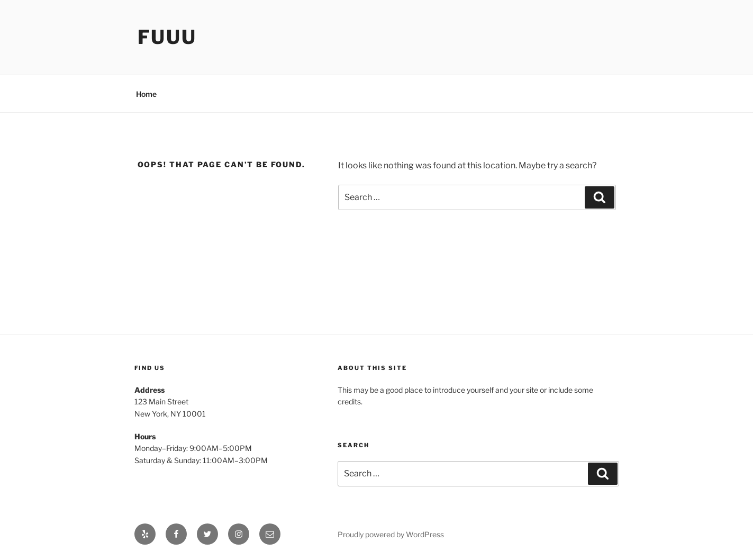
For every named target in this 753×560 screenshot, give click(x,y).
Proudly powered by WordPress (391, 534)
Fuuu (167, 37)
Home (146, 94)
